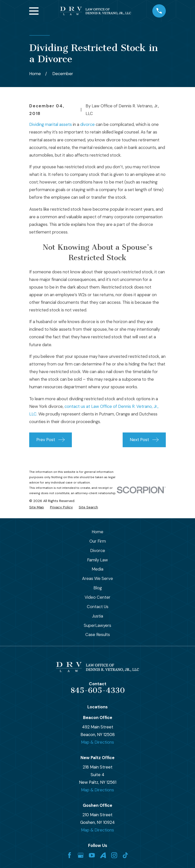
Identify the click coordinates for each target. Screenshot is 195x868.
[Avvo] (103, 855)
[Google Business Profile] (81, 855)
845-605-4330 (98, 690)
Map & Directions (97, 742)
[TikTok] (125, 855)
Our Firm (98, 541)
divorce (87, 124)
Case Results (98, 635)
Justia (97, 616)
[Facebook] (69, 855)
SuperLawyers (97, 625)
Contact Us (98, 607)
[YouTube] (92, 855)
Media (97, 569)
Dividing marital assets (51, 124)
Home (97, 532)
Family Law (97, 560)
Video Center (97, 597)
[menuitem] (37, 507)
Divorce (98, 550)
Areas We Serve (97, 578)
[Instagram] (114, 855)
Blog (98, 588)
